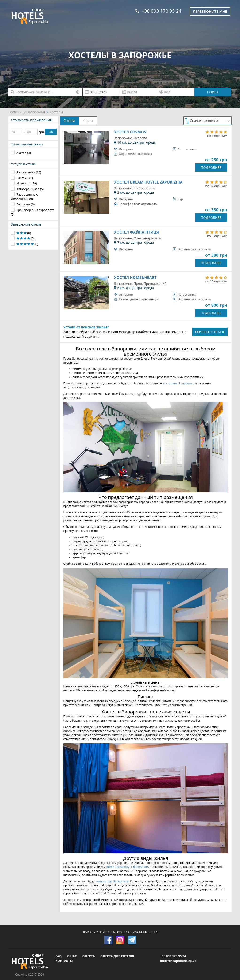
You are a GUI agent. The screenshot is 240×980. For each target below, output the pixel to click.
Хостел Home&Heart (135, 278)
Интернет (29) (27, 183)
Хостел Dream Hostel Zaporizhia (148, 182)
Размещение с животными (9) (24, 197)
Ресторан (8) (25, 204)
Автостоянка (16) (29, 172)
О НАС (72, 956)
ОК (51, 132)
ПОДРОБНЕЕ (211, 167)
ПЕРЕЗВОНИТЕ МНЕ (210, 332)
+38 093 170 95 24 (158, 11)
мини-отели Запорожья (112, 881)
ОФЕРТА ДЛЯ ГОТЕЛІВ (117, 956)
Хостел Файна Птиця (136, 232)
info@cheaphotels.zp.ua (178, 961)
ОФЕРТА (89, 956)
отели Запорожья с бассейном (127, 867)
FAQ (59, 956)
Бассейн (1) (25, 178)
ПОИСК (213, 92)
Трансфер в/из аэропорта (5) (33, 212)
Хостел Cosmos (130, 132)
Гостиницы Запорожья (27, 112)
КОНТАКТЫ (64, 961)
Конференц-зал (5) (30, 189)
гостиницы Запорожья (179, 383)
